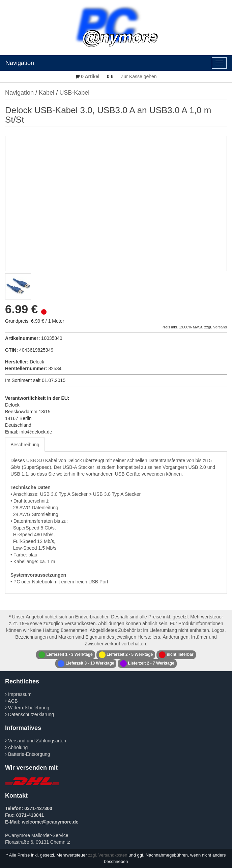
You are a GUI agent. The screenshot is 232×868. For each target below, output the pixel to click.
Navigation (20, 63)
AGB (11, 701)
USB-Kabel (74, 93)
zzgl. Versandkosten (108, 855)
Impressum (18, 694)
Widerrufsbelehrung (27, 708)
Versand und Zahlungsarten (36, 741)
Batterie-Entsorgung (27, 754)
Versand (220, 327)
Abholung (16, 747)
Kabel (47, 93)
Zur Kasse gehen (139, 76)
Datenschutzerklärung (30, 714)
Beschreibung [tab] (25, 445)
